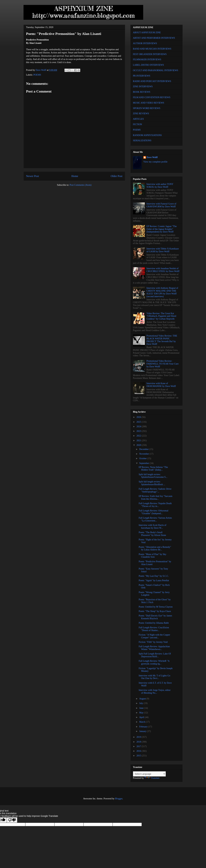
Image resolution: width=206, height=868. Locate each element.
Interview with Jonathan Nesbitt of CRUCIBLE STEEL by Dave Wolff (163, 270)
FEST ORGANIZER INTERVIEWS (150, 54)
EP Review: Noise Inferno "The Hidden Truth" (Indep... (153, 469)
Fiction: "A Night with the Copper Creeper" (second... (154, 636)
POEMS (37, 75)
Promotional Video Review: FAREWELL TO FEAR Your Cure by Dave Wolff (163, 364)
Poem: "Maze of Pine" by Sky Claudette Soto (152, 556)
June (142, 708)
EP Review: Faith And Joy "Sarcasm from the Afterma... (155, 498)
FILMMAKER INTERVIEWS (147, 60)
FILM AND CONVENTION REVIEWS (152, 97)
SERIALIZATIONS (142, 141)
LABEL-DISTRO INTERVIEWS (148, 65)
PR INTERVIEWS (142, 76)
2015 (139, 756)
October (143, 458)
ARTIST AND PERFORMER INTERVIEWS (154, 38)
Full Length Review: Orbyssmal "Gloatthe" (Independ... (153, 512)
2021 (139, 441)
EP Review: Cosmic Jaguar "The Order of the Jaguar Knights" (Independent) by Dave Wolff (162, 229)
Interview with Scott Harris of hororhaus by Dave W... (152, 527)
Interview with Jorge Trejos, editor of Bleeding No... (155, 692)
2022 (139, 436)
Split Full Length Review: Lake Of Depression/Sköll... (155, 655)
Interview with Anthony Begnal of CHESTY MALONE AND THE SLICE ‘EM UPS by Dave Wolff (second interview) (162, 292)
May (142, 713)
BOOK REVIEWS (142, 92)
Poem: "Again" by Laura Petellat (154, 580)
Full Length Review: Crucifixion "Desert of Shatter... (154, 629)
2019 (139, 737)
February (144, 727)
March (143, 722)
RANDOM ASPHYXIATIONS (147, 135)
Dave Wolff (152, 157)
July (141, 703)
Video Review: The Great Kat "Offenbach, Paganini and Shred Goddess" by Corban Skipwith (161, 316)
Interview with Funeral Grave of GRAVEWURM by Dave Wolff (161, 205)
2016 (139, 751)
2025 (139, 422)
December (144, 449)
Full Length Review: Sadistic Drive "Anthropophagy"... (155, 490)
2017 (139, 746)
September (144, 463)
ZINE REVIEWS (141, 114)
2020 (139, 445)
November (144, 454)
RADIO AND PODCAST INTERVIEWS (152, 81)
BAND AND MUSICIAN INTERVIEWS (152, 49)
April (142, 717)
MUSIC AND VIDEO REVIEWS (149, 103)
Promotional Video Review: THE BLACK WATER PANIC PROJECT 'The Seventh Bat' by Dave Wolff (162, 340)
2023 (139, 431)
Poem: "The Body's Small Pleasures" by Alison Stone (152, 534)
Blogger (119, 799)
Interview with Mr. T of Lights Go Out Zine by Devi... (154, 677)
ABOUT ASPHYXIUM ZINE (147, 33)
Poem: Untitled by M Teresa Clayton (156, 607)
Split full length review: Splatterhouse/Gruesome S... (153, 476)
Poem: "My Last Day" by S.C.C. (154, 576)
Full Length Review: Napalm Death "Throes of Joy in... (155, 505)
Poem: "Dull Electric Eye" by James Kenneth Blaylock (155, 617)
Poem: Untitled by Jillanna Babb (154, 623)
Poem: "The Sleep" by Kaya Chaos (155, 611)
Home (75, 176)
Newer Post (33, 176)
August (143, 699)
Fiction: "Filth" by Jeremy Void (153, 642)
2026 (139, 417)
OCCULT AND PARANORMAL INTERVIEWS (156, 70)
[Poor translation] (12, 820)
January (143, 731)
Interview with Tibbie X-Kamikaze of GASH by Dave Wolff (163, 250)
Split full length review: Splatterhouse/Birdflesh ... (152, 483)
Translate (152, 778)
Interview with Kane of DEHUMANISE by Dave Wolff (161, 385)
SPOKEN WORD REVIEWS (147, 108)
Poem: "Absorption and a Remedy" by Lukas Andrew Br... (155, 548)
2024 (139, 427)
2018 (139, 742)
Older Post (116, 176)
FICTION (138, 124)
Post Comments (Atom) (80, 185)
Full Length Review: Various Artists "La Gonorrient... (155, 519)
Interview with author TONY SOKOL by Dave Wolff (160, 186)
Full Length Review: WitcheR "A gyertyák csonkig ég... (154, 662)
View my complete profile (155, 162)
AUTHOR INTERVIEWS (145, 43)
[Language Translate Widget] (149, 774)
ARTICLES (138, 119)
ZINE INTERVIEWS (143, 87)
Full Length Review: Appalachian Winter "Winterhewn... (154, 648)
